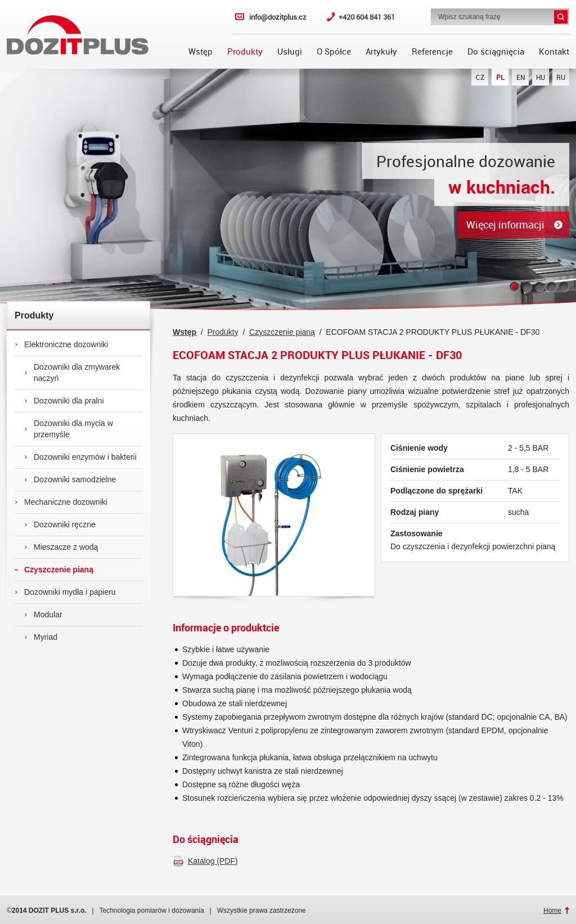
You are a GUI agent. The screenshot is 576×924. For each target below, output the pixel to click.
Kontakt (554, 51)
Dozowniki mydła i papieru (65, 592)
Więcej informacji (505, 225)
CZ (480, 77)
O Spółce (334, 51)
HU (541, 77)
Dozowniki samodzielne (70, 479)
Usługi (290, 51)
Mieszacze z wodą (61, 547)
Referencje (432, 51)
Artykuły (381, 51)
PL (500, 77)
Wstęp (201, 51)
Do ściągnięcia (496, 51)
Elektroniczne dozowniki (61, 344)
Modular (43, 614)
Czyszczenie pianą (54, 569)
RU (561, 77)
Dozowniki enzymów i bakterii (80, 457)
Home (552, 910)
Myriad (41, 637)
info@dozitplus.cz (278, 17)
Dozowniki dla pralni (64, 401)
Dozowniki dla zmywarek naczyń (72, 373)
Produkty (245, 51)
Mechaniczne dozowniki (61, 502)
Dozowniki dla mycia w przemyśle (69, 429)
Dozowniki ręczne (60, 524)
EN (521, 77)
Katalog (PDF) (213, 861)
